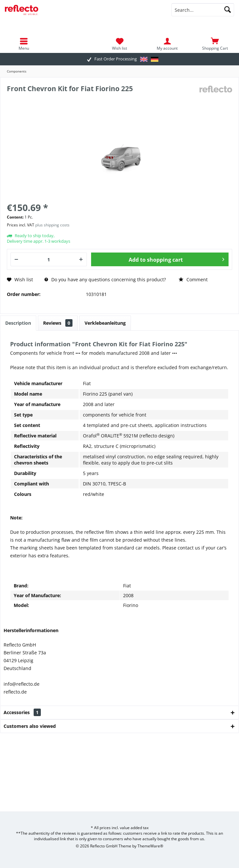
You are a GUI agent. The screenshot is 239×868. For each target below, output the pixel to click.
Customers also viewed (30, 726)
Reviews (58, 323)
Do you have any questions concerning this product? (105, 279)
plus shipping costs (52, 225)
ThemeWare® (150, 846)
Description (18, 323)
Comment (193, 279)
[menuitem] (215, 44)
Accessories (22, 712)
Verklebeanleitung (105, 323)
